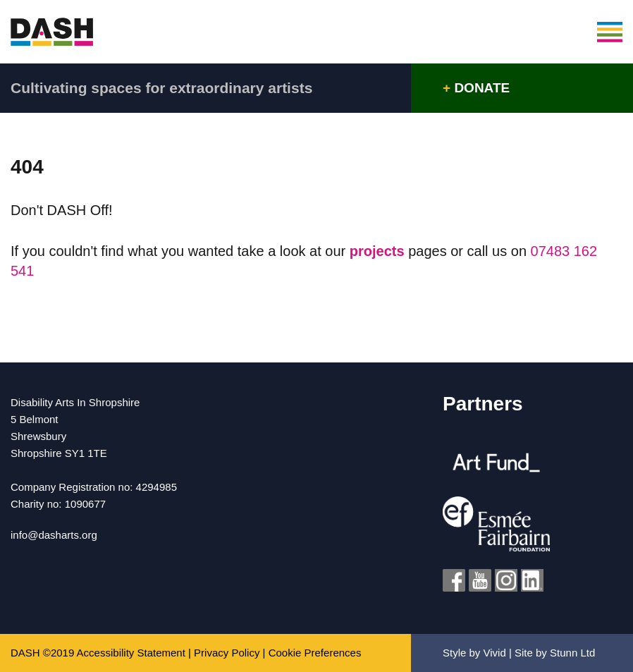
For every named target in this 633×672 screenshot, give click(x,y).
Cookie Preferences (315, 653)
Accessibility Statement (131, 653)
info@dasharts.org (54, 535)
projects (379, 251)
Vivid (495, 653)
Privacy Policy (227, 653)
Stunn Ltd (572, 653)
